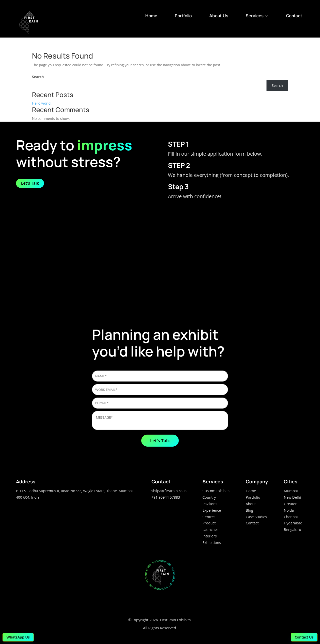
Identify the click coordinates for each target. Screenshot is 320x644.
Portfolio (183, 16)
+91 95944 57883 (166, 497)
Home (151, 16)
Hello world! (42, 103)
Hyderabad (293, 523)
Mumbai (291, 491)
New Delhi (292, 497)
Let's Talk (30, 183)
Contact (294, 16)
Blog (249, 510)
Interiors (210, 536)
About (251, 504)
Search (38, 77)
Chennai (291, 517)
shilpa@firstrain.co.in (169, 491)
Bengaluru (292, 530)
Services (257, 16)
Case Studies (256, 517)
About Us (219, 16)
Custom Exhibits (216, 491)
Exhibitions (212, 543)
